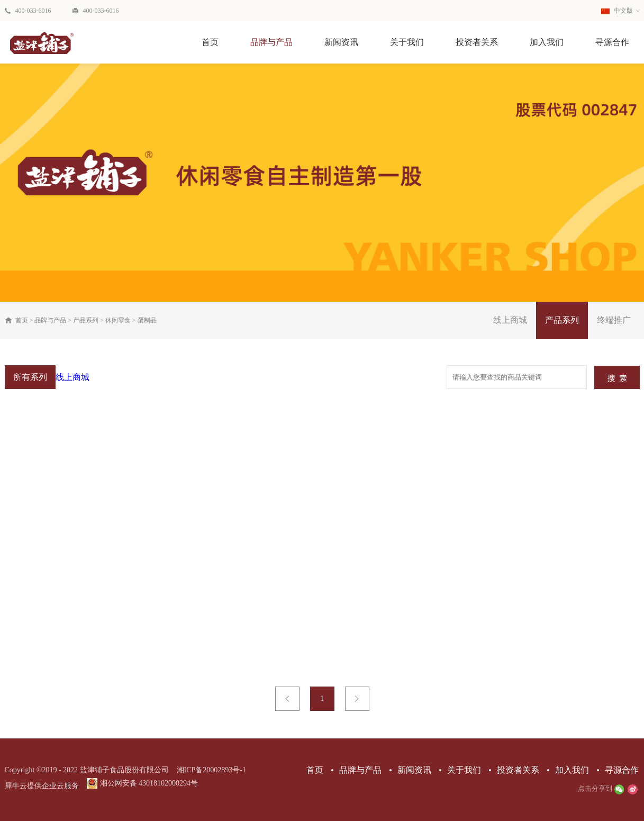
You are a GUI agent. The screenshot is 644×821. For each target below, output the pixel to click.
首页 (210, 42)
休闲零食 (118, 320)
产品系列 (86, 320)
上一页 (287, 699)
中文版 (617, 11)
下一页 (357, 699)
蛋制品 (147, 320)
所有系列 (30, 377)
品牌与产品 (50, 320)
